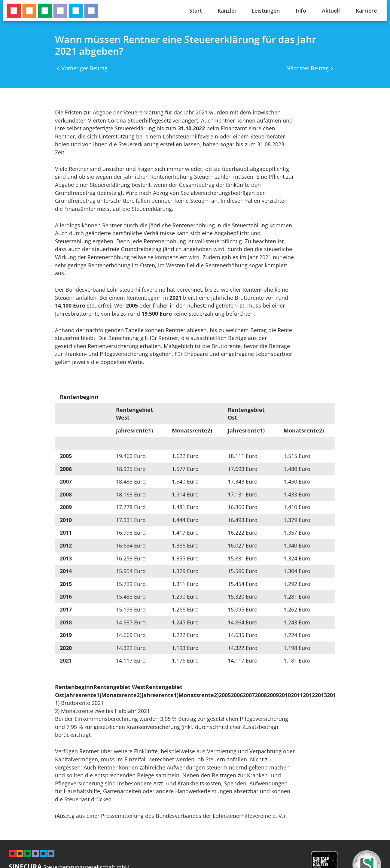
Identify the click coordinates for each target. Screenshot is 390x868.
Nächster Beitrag (308, 68)
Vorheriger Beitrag (84, 68)
